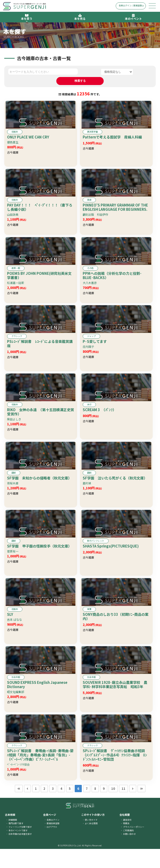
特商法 (126, 842)
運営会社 (127, 839)
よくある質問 (91, 842)
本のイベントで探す (18, 850)
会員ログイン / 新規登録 (131, 6)
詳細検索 (13, 839)
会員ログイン (53, 839)
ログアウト (52, 846)
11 (123, 808)
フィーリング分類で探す (20, 846)
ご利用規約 (128, 850)
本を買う (27, 18)
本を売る (80, 17)
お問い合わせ (129, 853)
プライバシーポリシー (134, 846)
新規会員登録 (53, 842)
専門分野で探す (16, 842)
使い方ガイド (91, 839)
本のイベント (133, 17)
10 (113, 808)
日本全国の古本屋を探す (20, 853)
